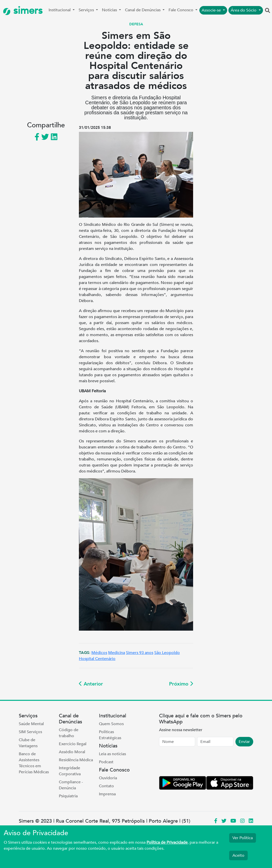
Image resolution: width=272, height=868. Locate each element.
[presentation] (197, 762)
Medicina (117, 653)
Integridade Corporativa (70, 771)
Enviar (244, 742)
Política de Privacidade (167, 842)
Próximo (181, 684)
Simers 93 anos (140, 653)
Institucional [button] (60, 10)
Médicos (99, 653)
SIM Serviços (30, 732)
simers (23, 11)
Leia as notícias (112, 754)
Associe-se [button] (212, 10)
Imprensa (107, 794)
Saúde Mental (31, 724)
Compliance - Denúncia (71, 785)
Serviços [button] (87, 10)
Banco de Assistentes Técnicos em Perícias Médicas (34, 763)
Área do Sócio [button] (244, 10)
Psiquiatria (68, 796)
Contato (106, 786)
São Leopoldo (167, 653)
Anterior (91, 684)
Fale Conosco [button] (181, 10)
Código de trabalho (69, 733)
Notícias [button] (110, 10)
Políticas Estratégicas (110, 735)
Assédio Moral (72, 752)
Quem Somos (111, 724)
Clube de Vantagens (28, 743)
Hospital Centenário (97, 659)
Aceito (238, 855)
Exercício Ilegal (73, 744)
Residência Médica (76, 760)
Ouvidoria (108, 778)
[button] (267, 11)
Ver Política (243, 838)
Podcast (106, 762)
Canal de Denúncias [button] (143, 10)
